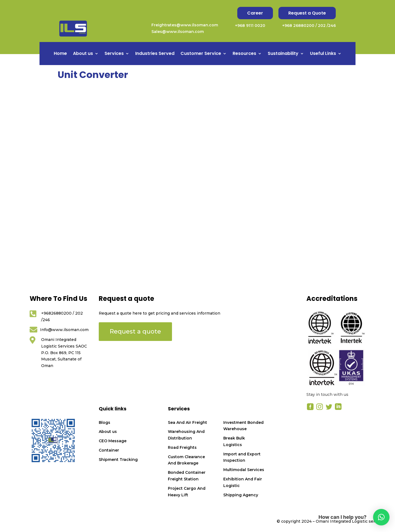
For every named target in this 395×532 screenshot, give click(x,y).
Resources (244, 54)
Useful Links (323, 54)
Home (60, 54)
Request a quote (135, 331)
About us (83, 54)
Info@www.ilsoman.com (64, 330)
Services (114, 54)
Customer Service (201, 54)
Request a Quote (307, 13)
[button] (381, 517)
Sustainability (283, 54)
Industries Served (155, 54)
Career (255, 13)
